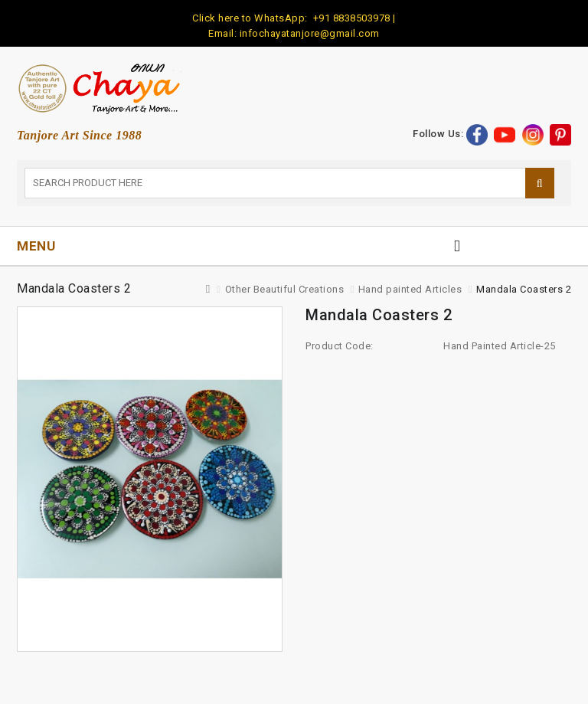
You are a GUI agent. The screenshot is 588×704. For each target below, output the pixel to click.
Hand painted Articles (410, 289)
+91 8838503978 (350, 18)
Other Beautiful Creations (285, 289)
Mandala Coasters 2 (524, 289)
